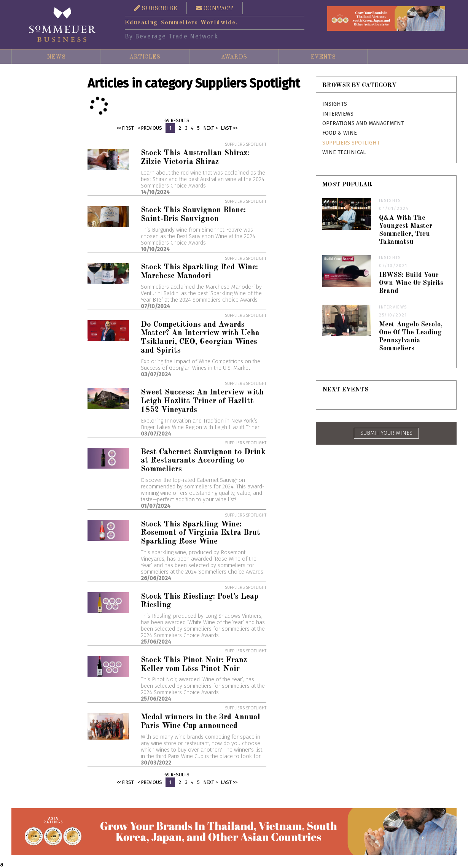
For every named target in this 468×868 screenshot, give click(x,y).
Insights (335, 104)
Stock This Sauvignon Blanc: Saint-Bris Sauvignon (193, 215)
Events (323, 57)
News (56, 57)
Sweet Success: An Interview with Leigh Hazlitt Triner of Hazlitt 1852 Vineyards (202, 401)
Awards (234, 57)
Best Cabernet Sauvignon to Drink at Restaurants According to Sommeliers (203, 461)
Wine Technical (344, 152)
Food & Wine (340, 133)
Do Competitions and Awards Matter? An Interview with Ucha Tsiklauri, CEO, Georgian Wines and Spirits (200, 338)
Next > (211, 128)
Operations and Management (363, 123)
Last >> (229, 128)
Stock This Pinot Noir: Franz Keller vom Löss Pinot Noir (194, 665)
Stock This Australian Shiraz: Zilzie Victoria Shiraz (195, 157)
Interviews (338, 114)
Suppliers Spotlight (351, 143)
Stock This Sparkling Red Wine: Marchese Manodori (199, 272)
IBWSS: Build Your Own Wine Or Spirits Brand (411, 283)
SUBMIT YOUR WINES (386, 433)
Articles (145, 57)
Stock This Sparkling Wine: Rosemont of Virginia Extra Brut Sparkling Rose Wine (201, 533)
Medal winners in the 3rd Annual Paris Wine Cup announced (201, 722)
